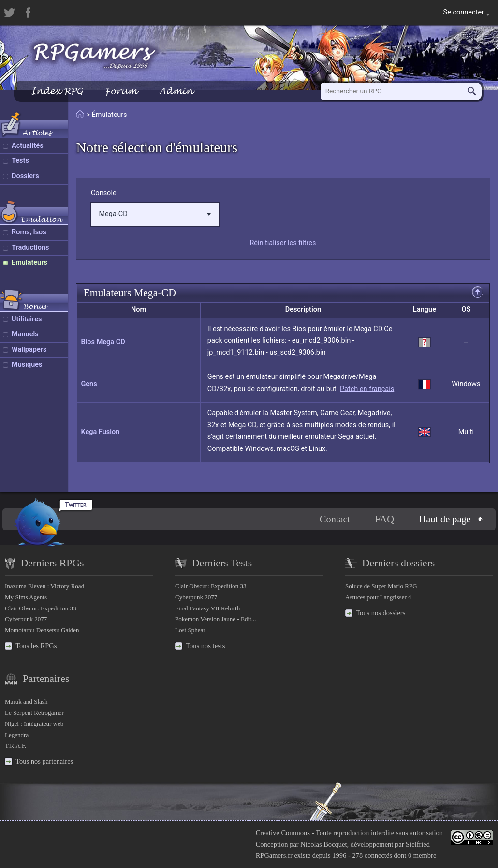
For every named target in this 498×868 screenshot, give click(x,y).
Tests (20, 161)
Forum (121, 91)
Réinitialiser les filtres (283, 243)
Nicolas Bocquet (323, 844)
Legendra (17, 735)
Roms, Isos (29, 232)
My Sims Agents (26, 597)
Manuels (25, 334)
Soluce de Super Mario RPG (381, 586)
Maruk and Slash (26, 702)
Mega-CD (155, 214)
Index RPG (57, 91)
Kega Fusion (100, 432)
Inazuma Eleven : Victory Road (44, 586)
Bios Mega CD (103, 342)
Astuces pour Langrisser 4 (378, 597)
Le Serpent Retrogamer (34, 713)
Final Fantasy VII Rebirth (207, 608)
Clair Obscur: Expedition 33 (40, 608)
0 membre (422, 855)
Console (104, 193)
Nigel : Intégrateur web (34, 724)
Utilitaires (27, 319)
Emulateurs (29, 263)
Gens (89, 384)
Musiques (27, 365)
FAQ (385, 519)
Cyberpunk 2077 (26, 619)
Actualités (28, 146)
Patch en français (367, 389)
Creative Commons (283, 833)
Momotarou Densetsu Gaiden (42, 630)
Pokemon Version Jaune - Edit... (216, 619)
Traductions (30, 248)
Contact (335, 519)
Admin (176, 91)
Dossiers (25, 176)
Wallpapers (29, 350)
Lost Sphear (190, 630)
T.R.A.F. (15, 745)
